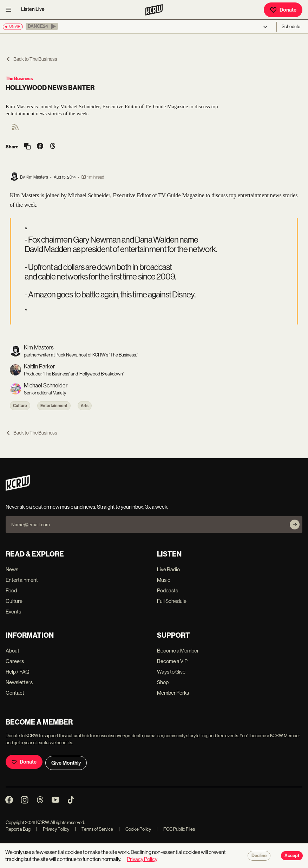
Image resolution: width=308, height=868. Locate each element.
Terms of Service (94, 829)
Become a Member (178, 651)
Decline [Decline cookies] (259, 856)
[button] (42, 26)
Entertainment (54, 406)
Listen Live (33, 9)
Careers (15, 661)
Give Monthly (66, 763)
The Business (19, 79)
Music (164, 580)
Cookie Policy (135, 829)
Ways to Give (171, 672)
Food (11, 590)
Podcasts (168, 590)
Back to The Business (31, 59)
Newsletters (19, 682)
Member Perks (173, 693)
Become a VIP (172, 661)
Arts (85, 406)
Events (13, 612)
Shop (163, 682)
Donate (283, 10)
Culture (20, 406)
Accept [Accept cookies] (292, 856)
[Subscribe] (295, 525)
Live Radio (168, 569)
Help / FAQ (18, 672)
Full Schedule (172, 601)
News (12, 569)
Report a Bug (18, 829)
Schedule (291, 27)
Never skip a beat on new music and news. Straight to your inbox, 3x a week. (87, 507)
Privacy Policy (53, 829)
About (12, 651)
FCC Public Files (176, 829)
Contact (15, 693)
